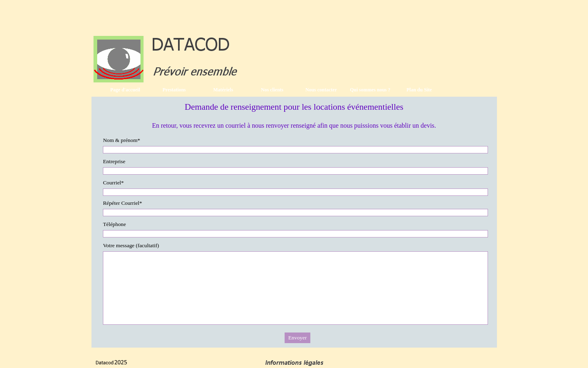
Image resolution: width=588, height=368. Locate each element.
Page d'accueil (125, 90)
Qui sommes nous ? (370, 90)
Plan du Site (419, 90)
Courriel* (113, 183)
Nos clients (272, 90)
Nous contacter (321, 90)
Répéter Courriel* (122, 203)
